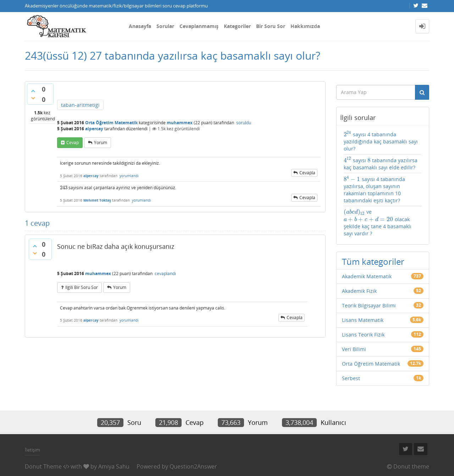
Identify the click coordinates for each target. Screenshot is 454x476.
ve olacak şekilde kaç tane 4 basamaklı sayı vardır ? (378, 222)
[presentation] (64, 188)
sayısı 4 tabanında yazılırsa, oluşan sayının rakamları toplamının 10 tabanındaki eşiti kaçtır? (375, 190)
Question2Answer (193, 466)
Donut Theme (43, 466)
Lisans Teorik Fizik (363, 335)
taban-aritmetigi (80, 105)
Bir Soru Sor (271, 26)
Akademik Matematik (367, 276)
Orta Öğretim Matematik (111, 123)
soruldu (244, 123)
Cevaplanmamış (199, 26)
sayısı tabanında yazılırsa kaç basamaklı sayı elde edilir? (381, 164)
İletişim (32, 450)
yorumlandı (129, 176)
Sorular (165, 26)
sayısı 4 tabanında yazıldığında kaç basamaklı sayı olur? (381, 141)
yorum (101, 143)
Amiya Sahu (114, 466)
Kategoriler (237, 26)
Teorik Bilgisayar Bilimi (369, 305)
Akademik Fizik (359, 291)
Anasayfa (140, 26)
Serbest (351, 378)
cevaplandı (165, 273)
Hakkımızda (305, 26)
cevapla (307, 173)
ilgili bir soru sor (82, 287)
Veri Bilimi (354, 349)
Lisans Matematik (363, 320)
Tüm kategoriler (373, 261)
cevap (73, 143)
